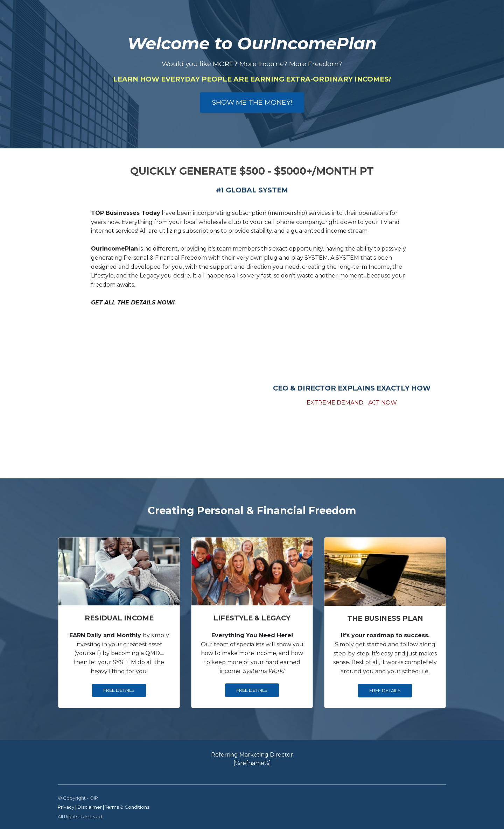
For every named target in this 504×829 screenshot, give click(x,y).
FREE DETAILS (119, 690)
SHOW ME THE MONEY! (252, 102)
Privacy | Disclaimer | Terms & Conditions (104, 807)
